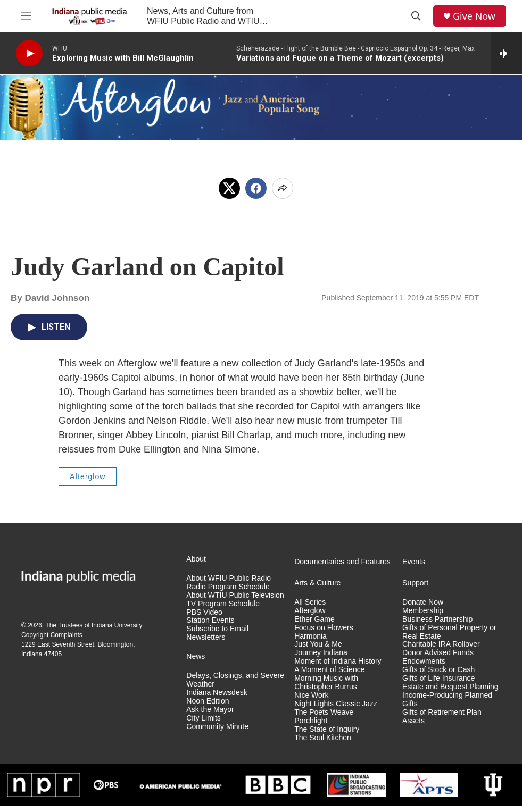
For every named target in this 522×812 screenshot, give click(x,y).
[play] (29, 53)
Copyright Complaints (52, 635)
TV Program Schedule (223, 604)
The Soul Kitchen (323, 738)
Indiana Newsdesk (217, 693)
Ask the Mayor (210, 710)
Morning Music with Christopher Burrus (326, 683)
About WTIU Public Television (235, 595)
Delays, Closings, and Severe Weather (235, 680)
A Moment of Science (329, 670)
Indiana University (117, 625)
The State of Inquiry (327, 729)
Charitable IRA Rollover (441, 644)
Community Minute (217, 727)
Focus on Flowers (324, 628)
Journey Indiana (321, 653)
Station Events (210, 620)
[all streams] (506, 53)
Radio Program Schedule (228, 587)
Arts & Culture (317, 583)
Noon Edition (208, 701)
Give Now (474, 16)
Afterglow (88, 476)
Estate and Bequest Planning (450, 687)
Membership (423, 611)
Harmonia (310, 636)
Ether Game (314, 619)
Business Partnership (437, 619)
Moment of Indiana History (338, 661)
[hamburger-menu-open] (26, 16)
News (196, 656)
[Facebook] (256, 188)
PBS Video (204, 612)
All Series (310, 602)
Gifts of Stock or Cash (438, 670)
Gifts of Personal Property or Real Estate (449, 632)
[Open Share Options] (283, 188)
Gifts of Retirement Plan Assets (442, 717)
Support (415, 583)
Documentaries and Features (342, 562)
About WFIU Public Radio (229, 578)
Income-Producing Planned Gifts (447, 700)
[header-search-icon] (416, 16)
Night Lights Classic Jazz (336, 704)
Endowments (424, 661)
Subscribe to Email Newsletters (217, 633)
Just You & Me (318, 644)
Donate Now (423, 602)
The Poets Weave (324, 712)
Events (414, 562)
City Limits (204, 718)
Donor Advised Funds (438, 653)
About (196, 559)
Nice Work (311, 695)
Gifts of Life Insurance (438, 678)
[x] (229, 188)
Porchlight (311, 721)
